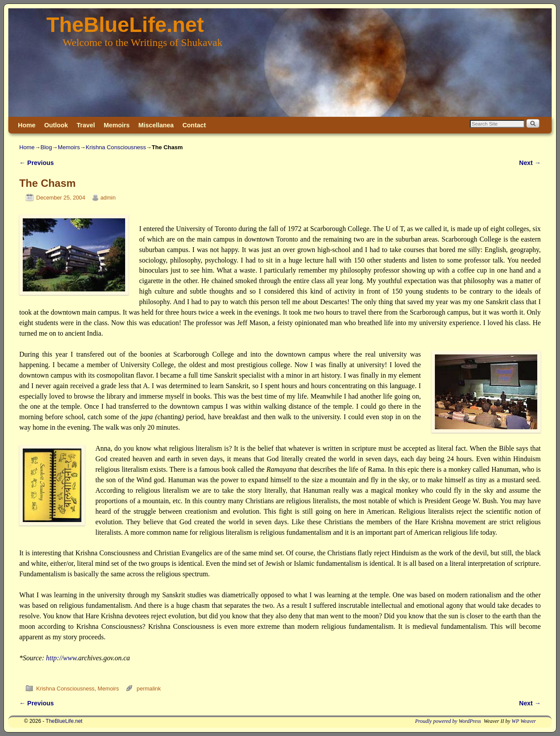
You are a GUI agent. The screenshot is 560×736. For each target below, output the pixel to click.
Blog (46, 147)
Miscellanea (156, 125)
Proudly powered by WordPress (448, 721)
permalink (149, 689)
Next (530, 163)
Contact (194, 125)
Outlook (56, 125)
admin (108, 198)
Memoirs (117, 125)
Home (27, 125)
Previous (37, 163)
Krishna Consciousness (116, 147)
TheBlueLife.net (125, 25)
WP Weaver (524, 721)
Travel (86, 125)
